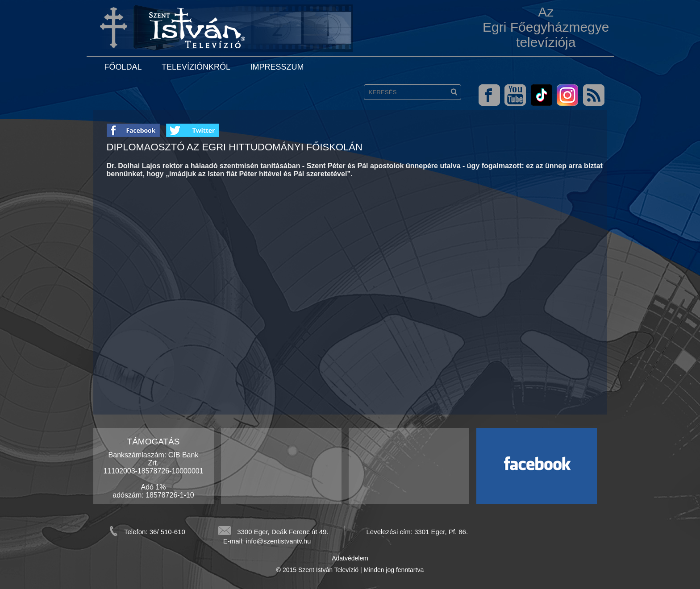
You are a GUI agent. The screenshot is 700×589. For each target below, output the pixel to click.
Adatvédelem (350, 558)
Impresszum (277, 67)
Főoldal (123, 67)
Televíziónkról (196, 67)
